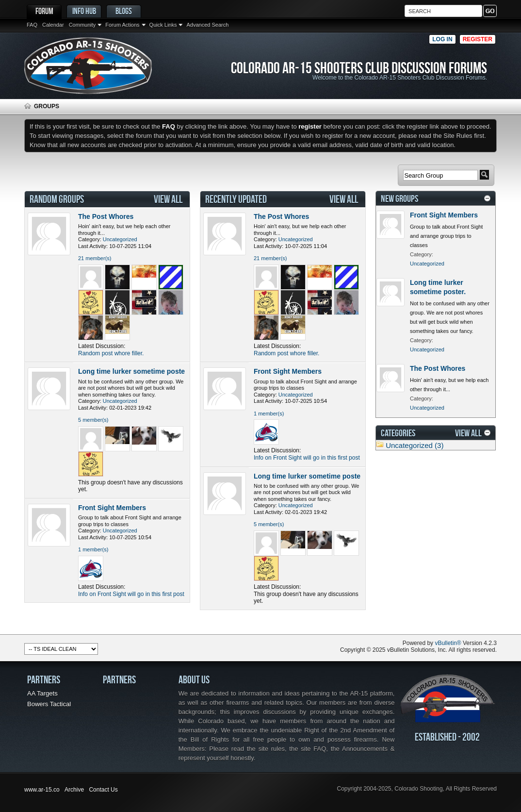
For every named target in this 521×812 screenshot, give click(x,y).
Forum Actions (122, 25)
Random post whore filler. (111, 353)
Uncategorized (120, 239)
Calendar (53, 25)
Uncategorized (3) (415, 445)
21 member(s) (95, 258)
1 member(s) (93, 549)
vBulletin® (448, 643)
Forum (44, 11)
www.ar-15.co (42, 790)
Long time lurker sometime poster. (134, 371)
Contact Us (103, 790)
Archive (74, 790)
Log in (442, 39)
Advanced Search (207, 25)
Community (82, 25)
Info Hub (84, 11)
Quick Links (163, 25)
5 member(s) (93, 420)
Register (478, 39)
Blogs (124, 11)
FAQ (32, 25)
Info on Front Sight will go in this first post (131, 594)
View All (168, 199)
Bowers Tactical (49, 704)
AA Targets (42, 693)
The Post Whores (106, 216)
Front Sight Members (112, 508)
